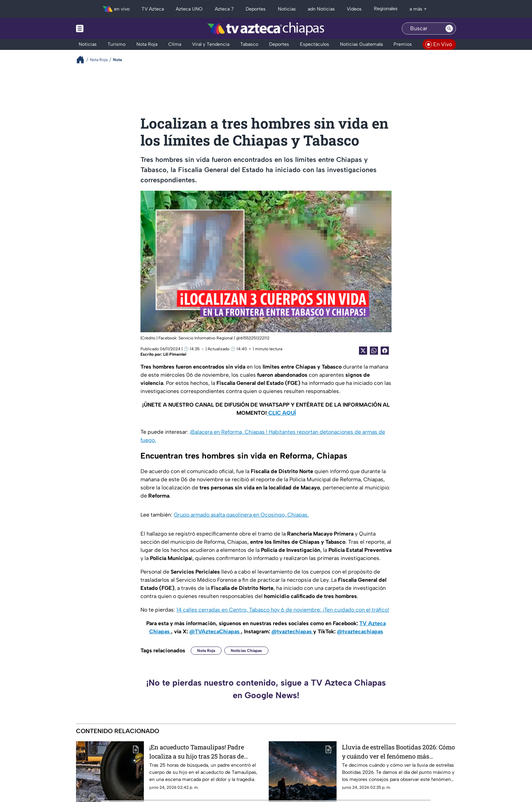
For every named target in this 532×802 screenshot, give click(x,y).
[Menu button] (103, 29)
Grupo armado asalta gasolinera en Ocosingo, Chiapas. (241, 515)
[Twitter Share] (363, 351)
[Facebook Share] (385, 351)
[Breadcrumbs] (83, 60)
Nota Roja (206, 651)
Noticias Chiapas (246, 651)
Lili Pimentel (175, 354)
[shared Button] (374, 351)
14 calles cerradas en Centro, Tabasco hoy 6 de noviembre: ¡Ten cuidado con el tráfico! (283, 610)
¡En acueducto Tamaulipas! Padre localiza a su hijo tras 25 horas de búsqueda (197, 752)
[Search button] (449, 29)
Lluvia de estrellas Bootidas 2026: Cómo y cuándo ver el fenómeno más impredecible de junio (398, 752)
